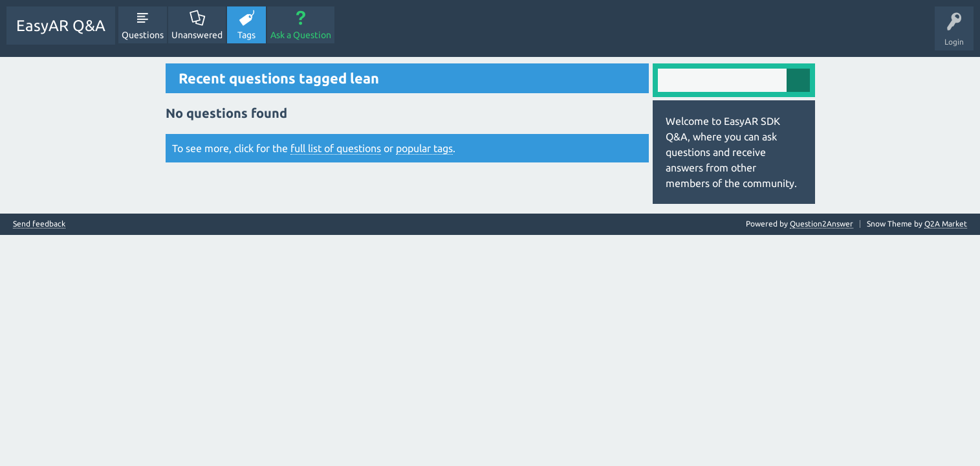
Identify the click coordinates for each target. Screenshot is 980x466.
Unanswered (197, 35)
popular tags (424, 148)
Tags (246, 35)
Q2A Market (946, 224)
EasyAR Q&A (61, 26)
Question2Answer (822, 224)
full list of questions (336, 148)
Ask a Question (301, 35)
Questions (143, 35)
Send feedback (39, 224)
